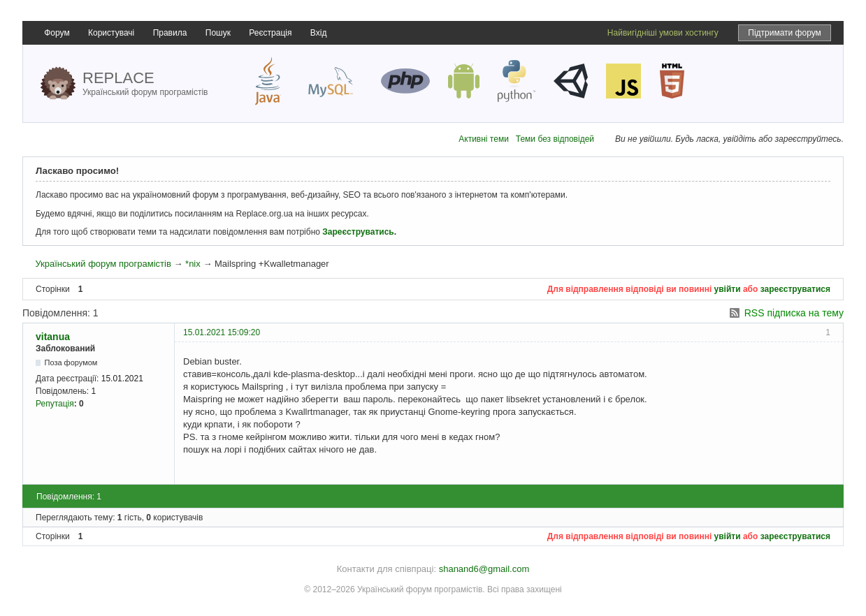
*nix (193, 264)
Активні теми (484, 139)
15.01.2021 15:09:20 (222, 332)
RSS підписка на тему (794, 313)
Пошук (218, 33)
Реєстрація (270, 33)
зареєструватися (795, 289)
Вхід (319, 33)
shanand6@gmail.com (484, 569)
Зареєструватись (358, 232)
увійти (728, 289)
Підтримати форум (785, 33)
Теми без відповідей (555, 139)
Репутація (55, 404)
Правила (170, 33)
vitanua (53, 337)
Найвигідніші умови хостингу (663, 33)
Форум (57, 33)
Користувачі (111, 33)
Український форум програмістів (103, 264)
